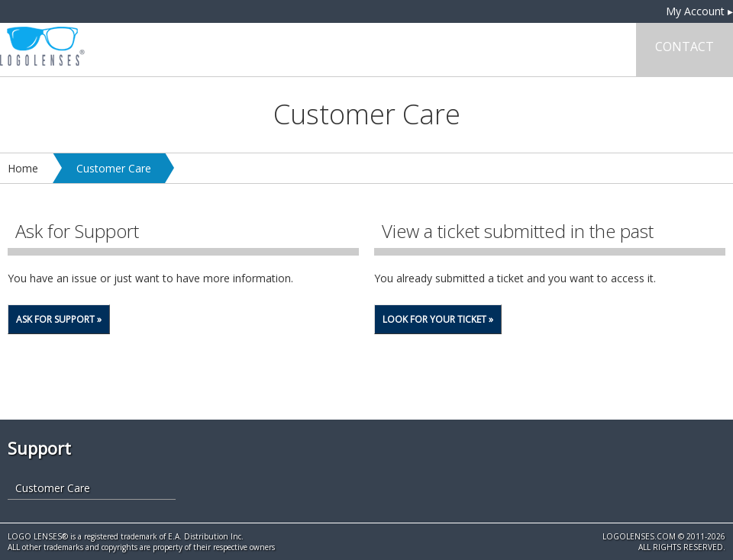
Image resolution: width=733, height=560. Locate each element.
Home (23, 168)
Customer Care (114, 168)
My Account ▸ (699, 11)
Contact (685, 47)
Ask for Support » (59, 319)
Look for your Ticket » (438, 319)
